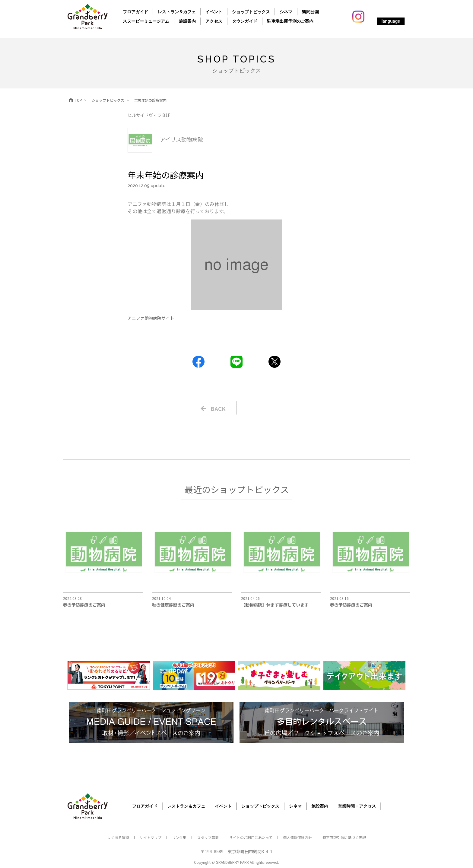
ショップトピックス (251, 12)
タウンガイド (245, 21)
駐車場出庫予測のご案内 (290, 21)
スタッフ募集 (208, 837)
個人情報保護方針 (297, 837)
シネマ (286, 12)
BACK (218, 408)
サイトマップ (151, 837)
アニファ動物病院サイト (151, 318)
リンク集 (179, 837)
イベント (214, 12)
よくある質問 (118, 837)
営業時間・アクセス (357, 806)
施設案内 (187, 21)
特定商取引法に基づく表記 (344, 837)
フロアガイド (135, 12)
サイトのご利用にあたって (251, 837)
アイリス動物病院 (165, 139)
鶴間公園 (310, 12)
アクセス (214, 21)
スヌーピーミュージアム (146, 21)
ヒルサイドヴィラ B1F (149, 115)
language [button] (391, 21)
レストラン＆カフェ (177, 12)
